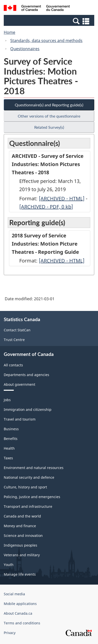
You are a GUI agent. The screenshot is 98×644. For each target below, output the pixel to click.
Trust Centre (14, 340)
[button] (50, 21)
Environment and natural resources (34, 468)
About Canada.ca (18, 613)
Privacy (10, 633)
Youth (9, 565)
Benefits (11, 439)
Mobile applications (20, 604)
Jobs (7, 400)
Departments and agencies (26, 375)
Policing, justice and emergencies (32, 497)
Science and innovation (23, 536)
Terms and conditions (22, 623)
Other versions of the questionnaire (49, 116)
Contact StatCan (17, 330)
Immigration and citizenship (28, 409)
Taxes (8, 458)
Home (9, 32)
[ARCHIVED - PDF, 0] (46, 207)
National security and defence (29, 477)
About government (19, 384)
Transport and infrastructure (28, 506)
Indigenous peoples (20, 545)
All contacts (13, 365)
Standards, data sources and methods (46, 41)
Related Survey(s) (49, 127)
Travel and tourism (20, 419)
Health (9, 448)
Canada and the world (22, 516)
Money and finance (20, 526)
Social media (14, 594)
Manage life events (20, 574)
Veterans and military (22, 555)
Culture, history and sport (25, 487)
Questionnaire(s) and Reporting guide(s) (49, 105)
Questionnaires (25, 49)
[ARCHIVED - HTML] (62, 198)
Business (11, 429)
